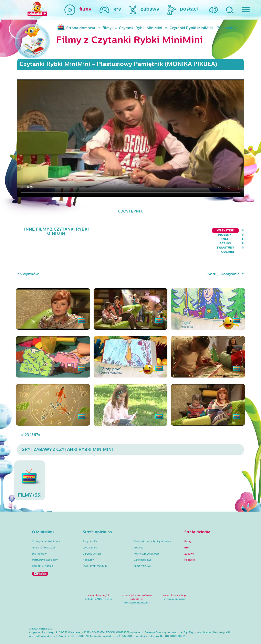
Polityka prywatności (146, 542)
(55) (30, 469)
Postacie (190, 548)
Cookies (138, 536)
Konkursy (88, 548)
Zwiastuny (215, 231)
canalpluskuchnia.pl (175, 584)
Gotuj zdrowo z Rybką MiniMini (152, 530)
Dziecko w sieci (92, 542)
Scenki (194, 231)
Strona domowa (81, 28)
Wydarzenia (90, 536)
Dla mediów (39, 542)
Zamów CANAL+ (143, 555)
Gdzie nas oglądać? (44, 536)
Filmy (188, 530)
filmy (107, 28)
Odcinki (237, 231)
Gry (186, 536)
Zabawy (189, 542)
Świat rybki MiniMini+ (96, 555)
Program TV (90, 530)
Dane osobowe (143, 548)
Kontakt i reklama (43, 555)
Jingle (176, 231)
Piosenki (157, 231)
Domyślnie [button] (231, 263)
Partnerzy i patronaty (45, 548)
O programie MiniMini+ (46, 530)
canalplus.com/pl (99, 584)
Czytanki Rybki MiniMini (140, 28)
